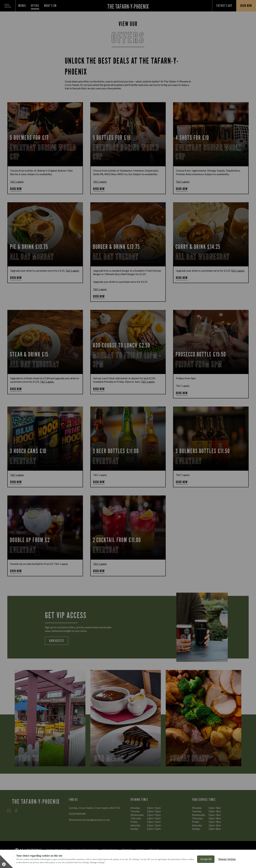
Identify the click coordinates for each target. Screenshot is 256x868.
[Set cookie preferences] (7, 861)
